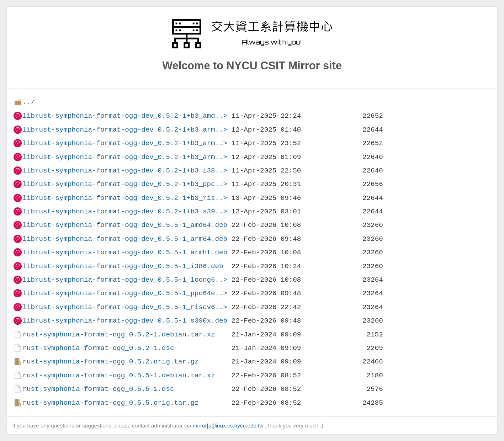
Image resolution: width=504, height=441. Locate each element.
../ (29, 102)
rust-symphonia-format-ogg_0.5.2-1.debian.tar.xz (119, 334)
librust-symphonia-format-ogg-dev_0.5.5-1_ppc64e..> (125, 293)
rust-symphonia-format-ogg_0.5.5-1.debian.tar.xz (119, 375)
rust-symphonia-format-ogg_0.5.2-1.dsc (98, 348)
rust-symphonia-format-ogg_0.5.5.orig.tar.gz (110, 403)
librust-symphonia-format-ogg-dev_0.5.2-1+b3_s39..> (125, 211)
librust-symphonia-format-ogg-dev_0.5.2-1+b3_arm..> (125, 130)
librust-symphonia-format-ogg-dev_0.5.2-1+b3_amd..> (125, 116)
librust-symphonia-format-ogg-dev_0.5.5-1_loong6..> (125, 280)
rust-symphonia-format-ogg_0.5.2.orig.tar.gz (110, 362)
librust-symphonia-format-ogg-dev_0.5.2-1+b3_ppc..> (125, 184)
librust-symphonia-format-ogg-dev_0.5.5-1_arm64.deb (125, 239)
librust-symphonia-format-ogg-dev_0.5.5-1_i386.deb (123, 266)
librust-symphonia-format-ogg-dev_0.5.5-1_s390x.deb (125, 321)
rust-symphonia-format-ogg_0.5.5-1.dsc (98, 389)
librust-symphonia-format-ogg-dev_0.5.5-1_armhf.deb (125, 252)
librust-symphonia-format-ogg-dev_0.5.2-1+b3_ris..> (125, 198)
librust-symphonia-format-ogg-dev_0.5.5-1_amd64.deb (125, 225)
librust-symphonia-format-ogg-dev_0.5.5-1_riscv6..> (125, 307)
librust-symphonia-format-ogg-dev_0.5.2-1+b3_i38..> (125, 171)
